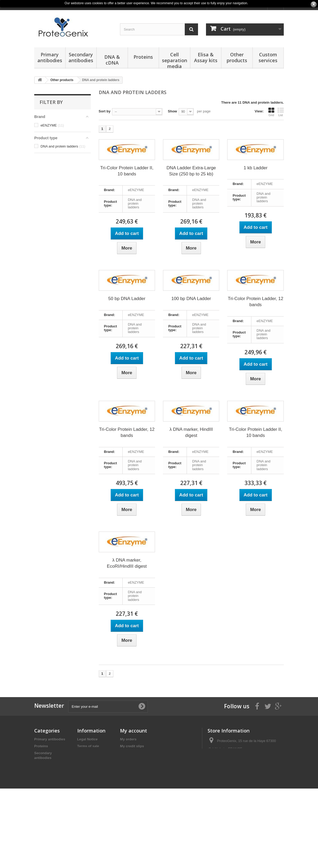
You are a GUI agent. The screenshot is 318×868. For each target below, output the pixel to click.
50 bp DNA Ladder (127, 299)
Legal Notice (87, 739)
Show (172, 111)
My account (134, 731)
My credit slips (132, 746)
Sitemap (84, 767)
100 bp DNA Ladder (191, 299)
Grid (271, 112)
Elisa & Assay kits (206, 57)
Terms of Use (88, 760)
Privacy (83, 753)
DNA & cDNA (112, 60)
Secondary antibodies (81, 57)
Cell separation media (175, 60)
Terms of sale (88, 746)
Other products (237, 57)
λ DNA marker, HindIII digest (191, 432)
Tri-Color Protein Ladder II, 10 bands (127, 171)
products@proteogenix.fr (246, 768)
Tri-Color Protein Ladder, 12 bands (255, 302)
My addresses (131, 753)
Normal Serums (47, 834)
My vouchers (130, 767)
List (281, 112)
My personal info (134, 760)
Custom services (268, 57)
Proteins (143, 57)
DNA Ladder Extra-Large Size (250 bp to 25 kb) (191, 171)
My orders (128, 739)
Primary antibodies (50, 57)
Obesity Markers (48, 827)
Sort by (105, 111)
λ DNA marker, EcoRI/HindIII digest (127, 563)
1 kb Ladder (256, 168)
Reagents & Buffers (50, 821)
